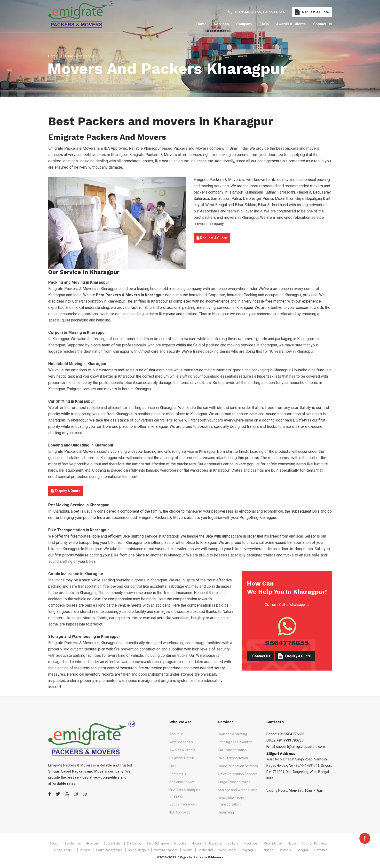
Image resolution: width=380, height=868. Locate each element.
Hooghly (180, 843)
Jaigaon (267, 850)
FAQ (173, 766)
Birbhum (92, 843)
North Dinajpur (64, 850)
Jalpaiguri (215, 843)
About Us (176, 734)
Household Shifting (232, 734)
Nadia (292, 843)
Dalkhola (285, 850)
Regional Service (182, 782)
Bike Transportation (233, 758)
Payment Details (182, 758)
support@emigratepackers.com (301, 747)
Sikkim (188, 850)
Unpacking (226, 812)
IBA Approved (180, 812)
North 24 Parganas (314, 843)
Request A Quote (312, 12)
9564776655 (287, 643)
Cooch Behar (112, 843)
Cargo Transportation (234, 782)
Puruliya (85, 850)
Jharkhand (205, 850)
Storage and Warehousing (238, 790)
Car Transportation (232, 750)
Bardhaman (73, 843)
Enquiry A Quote (66, 491)
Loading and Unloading (235, 742)
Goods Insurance (182, 804)
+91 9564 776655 (248, 12)
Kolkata (233, 843)
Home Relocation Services (238, 766)
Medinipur (251, 843)
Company (244, 24)
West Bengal (227, 850)
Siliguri (54, 843)
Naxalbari (321, 850)
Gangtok (303, 850)
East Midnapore (158, 843)
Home (201, 24)
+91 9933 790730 (276, 12)
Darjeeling (134, 843)
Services (221, 24)
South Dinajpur (138, 850)
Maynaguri (249, 850)
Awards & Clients (291, 24)
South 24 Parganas (109, 850)
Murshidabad (273, 843)
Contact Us (322, 24)
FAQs (264, 24)
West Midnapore (166, 850)
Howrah (197, 843)
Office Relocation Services (238, 774)
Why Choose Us (181, 742)
